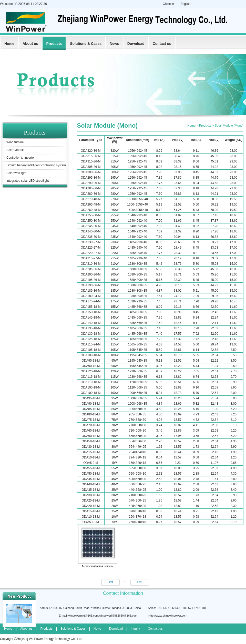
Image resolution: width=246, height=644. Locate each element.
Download (136, 44)
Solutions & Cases (86, 44)
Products (54, 44)
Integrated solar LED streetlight (28, 181)
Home (9, 44)
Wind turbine (15, 142)
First (110, 582)
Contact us (162, 44)
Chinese (168, 4)
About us (30, 44)
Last (140, 582)
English (185, 4)
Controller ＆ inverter (21, 158)
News (114, 44)
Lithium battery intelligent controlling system (36, 165)
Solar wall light (16, 173)
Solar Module (16, 150)
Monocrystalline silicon (97, 546)
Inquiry (135, 629)
